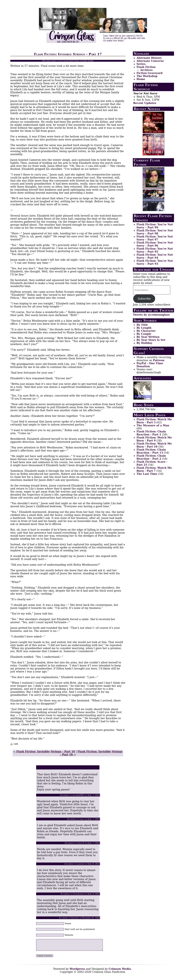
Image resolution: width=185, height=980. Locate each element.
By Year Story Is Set (151, 340)
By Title (142, 325)
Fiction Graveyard (149, 73)
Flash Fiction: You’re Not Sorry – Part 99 (155, 226)
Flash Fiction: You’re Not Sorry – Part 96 (155, 244)
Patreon (159, 360)
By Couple (144, 334)
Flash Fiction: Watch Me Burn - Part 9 (154, 439)
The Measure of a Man (153, 425)
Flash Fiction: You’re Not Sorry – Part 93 (155, 262)
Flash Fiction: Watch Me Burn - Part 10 (154, 445)
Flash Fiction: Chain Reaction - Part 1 (151, 433)
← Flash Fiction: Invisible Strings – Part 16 (44, 752)
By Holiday (144, 343)
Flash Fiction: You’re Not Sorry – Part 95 (155, 250)
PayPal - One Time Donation (150, 365)
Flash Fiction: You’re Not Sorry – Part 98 (155, 232)
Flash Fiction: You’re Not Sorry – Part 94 (155, 256)
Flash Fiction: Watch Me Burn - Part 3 (154, 421)
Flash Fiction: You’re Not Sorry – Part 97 (155, 238)
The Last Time (147, 474)
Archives (146, 70)
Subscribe (144, 299)
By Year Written (148, 337)
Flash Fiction (146, 67)
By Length (144, 328)
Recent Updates (145, 103)
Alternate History (149, 58)
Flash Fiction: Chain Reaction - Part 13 (151, 451)
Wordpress (77, 971)
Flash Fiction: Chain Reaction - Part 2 (151, 457)
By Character (146, 331)
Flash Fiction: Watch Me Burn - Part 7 (154, 469)
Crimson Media (120, 971)
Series (141, 64)
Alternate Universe (150, 61)
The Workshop (147, 76)
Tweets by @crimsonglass (151, 315)
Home (141, 79)
